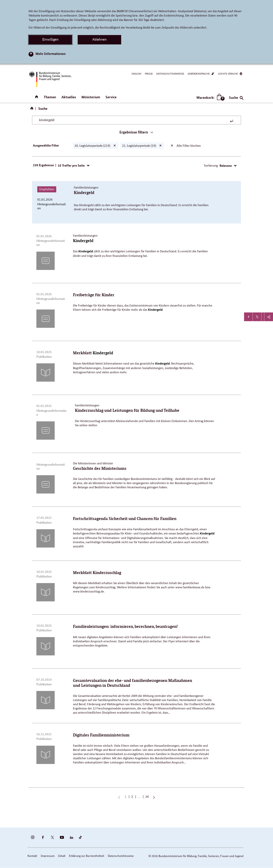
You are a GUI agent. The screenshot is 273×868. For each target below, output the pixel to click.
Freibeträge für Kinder (94, 295)
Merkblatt (93, 353)
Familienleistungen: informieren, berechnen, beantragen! (125, 626)
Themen (50, 97)
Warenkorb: (210, 97)
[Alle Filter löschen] (172, 146)
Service (111, 97)
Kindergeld (84, 193)
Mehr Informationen (51, 54)
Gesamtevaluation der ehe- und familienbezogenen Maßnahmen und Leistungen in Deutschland (132, 683)
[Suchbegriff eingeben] (134, 120)
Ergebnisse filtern (134, 132)
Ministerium (91, 97)
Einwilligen (50, 39)
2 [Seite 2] (133, 797)
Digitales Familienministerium (101, 735)
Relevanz (226, 166)
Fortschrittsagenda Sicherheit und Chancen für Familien (125, 519)
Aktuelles (69, 97)
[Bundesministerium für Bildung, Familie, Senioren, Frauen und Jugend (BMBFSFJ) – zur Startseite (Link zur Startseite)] (50, 79)
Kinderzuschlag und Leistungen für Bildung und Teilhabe (127, 410)
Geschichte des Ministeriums (100, 468)
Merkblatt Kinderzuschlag (97, 573)
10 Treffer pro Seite (72, 165)
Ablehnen (99, 39)
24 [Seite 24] (148, 797)
